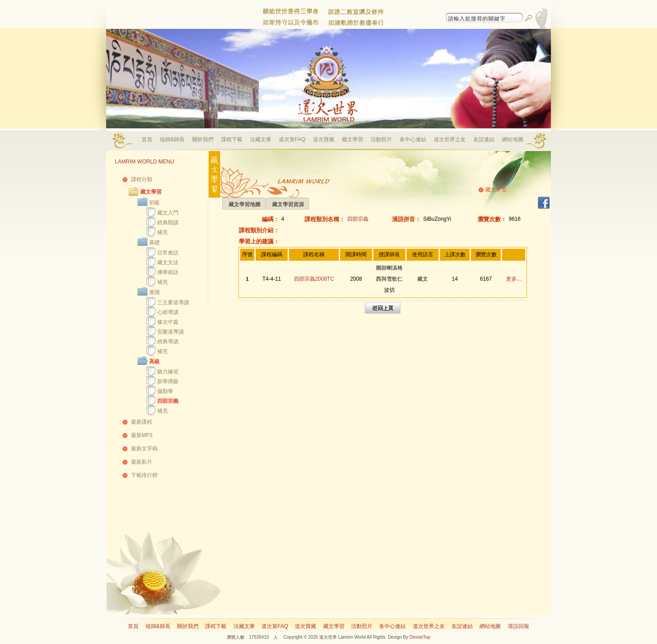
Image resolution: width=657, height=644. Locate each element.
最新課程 (142, 422)
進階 (154, 292)
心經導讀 (168, 312)
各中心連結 (413, 139)
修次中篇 (168, 322)
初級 (154, 203)
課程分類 (142, 179)
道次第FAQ (292, 139)
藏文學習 (352, 139)
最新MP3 (142, 435)
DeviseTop (420, 637)
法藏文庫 (261, 139)
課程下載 (232, 139)
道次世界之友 (450, 139)
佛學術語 (168, 272)
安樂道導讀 (170, 332)
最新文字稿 (144, 449)
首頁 (147, 139)
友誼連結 (484, 139)
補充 (162, 232)
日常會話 (168, 253)
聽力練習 (168, 372)
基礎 (154, 242)
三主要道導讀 (173, 302)
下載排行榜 (144, 475)
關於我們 (203, 139)
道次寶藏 (324, 139)
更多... (514, 279)
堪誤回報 (518, 626)
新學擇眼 (168, 382)
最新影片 (142, 462)
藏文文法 (168, 262)
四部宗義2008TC (314, 279)
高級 (154, 362)
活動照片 (381, 139)
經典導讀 (168, 342)
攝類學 (165, 391)
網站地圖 (513, 139)
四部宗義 (168, 401)
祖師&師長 (172, 139)
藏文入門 (168, 213)
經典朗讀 (168, 223)
